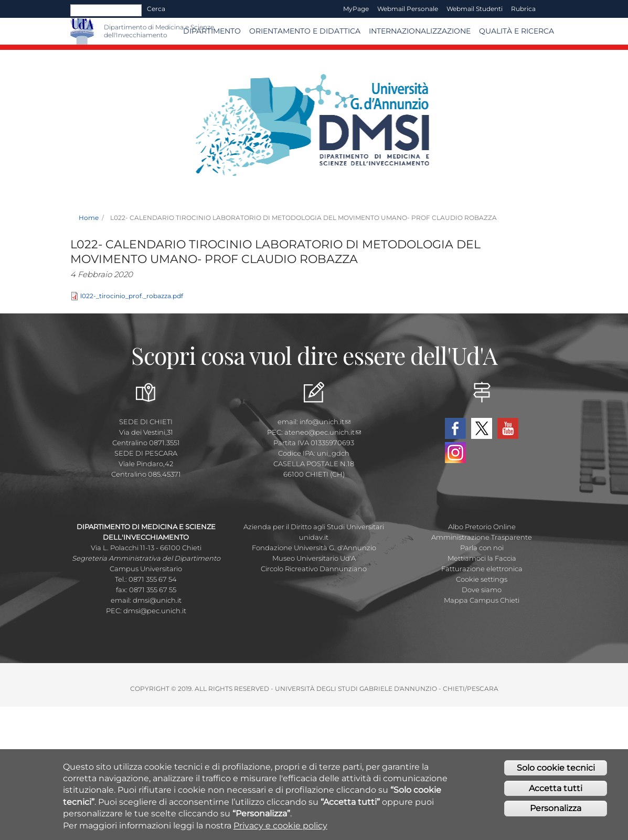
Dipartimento (212, 31)
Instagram (455, 453)
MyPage (356, 9)
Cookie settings (482, 579)
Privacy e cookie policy (280, 827)
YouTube (508, 428)
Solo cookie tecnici (556, 769)
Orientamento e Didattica (305, 31)
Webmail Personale (408, 9)
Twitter (482, 428)
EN (549, 9)
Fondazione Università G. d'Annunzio (314, 548)
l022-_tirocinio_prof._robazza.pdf (132, 296)
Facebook (455, 428)
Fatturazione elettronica (482, 569)
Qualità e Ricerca (517, 31)
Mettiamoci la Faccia (482, 558)
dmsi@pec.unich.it (155, 611)
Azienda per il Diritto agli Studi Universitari (314, 527)
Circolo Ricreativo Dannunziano (314, 569)
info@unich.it (325, 422)
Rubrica (523, 9)
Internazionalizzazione (420, 31)
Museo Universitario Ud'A (314, 558)
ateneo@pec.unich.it (323, 432)
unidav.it (314, 537)
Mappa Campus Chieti (482, 600)
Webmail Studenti (475, 9)
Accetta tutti (556, 790)
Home (89, 218)
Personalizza (556, 810)
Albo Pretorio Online (482, 527)
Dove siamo (482, 590)
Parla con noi (482, 548)
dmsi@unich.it (157, 600)
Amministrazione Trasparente (482, 537)
